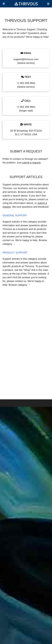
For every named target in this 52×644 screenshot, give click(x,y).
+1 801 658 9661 (26, 83)
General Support (15, 215)
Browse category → (19, 285)
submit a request (31, 163)
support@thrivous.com (26, 59)
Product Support (15, 253)
